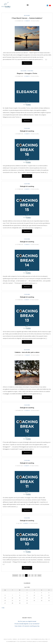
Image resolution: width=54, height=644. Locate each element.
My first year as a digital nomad (27, 621)
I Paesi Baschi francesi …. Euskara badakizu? (27, 18)
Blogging (27, 15)
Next (39, 575)
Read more (27, 63)
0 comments (27, 21)
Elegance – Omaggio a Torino (27, 73)
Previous (15, 575)
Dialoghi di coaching (27, 131)
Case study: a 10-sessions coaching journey (27, 626)
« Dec (3, 608)
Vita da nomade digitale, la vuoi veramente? (27, 624)
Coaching (30, 71)
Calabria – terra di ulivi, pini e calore (27, 352)
